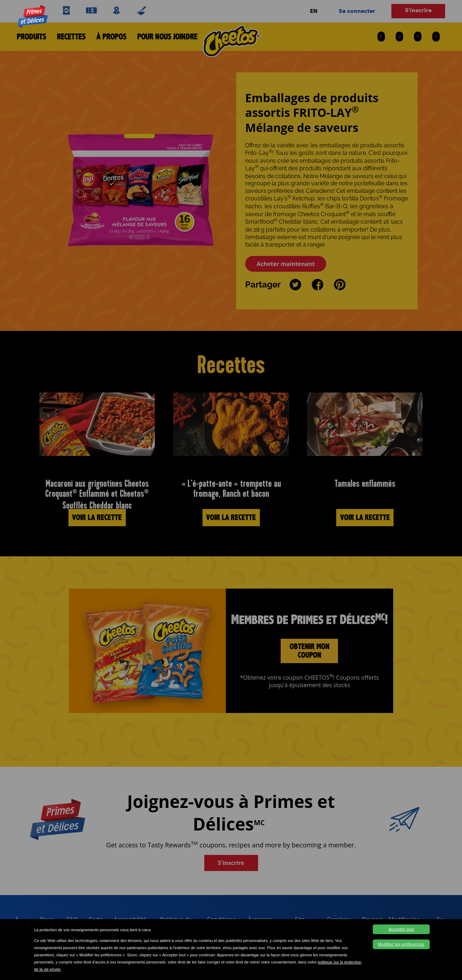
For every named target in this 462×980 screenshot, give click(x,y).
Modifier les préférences (401, 944)
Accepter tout (401, 929)
